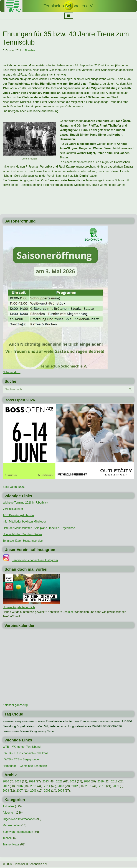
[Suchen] (64, 390)
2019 (101, 782)
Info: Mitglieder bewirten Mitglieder (24, 522)
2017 (6, 787)
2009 (116, 787)
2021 (73, 782)
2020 (87, 782)
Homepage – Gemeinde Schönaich (25, 767)
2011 (89, 787)
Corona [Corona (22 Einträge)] (84, 722)
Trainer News (11, 845)
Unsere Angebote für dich (19, 608)
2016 (20, 787)
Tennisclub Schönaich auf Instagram (35, 561)
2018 (115, 782)
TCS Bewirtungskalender (18, 516)
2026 (6, 782)
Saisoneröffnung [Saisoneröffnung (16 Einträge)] (28, 732)
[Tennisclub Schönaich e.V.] (68, 6)
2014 (47, 787)
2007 (20, 791)
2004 (61, 791)
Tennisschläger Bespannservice (23, 541)
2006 (34, 791)
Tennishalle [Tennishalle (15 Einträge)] (8, 722)
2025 (18, 782)
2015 (34, 787)
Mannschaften (12, 826)
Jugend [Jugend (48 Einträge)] (127, 722)
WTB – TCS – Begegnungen (23, 760)
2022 (60, 782)
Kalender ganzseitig (15, 706)
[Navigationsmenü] (69, 16)
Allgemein (9, 813)
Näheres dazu (12, 373)
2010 (103, 787)
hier (71, 612)
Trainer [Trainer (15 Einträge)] (51, 732)
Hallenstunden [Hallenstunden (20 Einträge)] (83, 727)
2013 (61, 787)
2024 (32, 782)
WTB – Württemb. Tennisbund (22, 747)
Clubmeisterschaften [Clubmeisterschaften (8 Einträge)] (11, 732)
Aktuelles (30, 50)
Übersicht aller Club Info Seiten (22, 535)
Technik (7, 839)
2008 (6, 791)
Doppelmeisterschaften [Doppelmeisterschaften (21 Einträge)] (30, 727)
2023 (46, 782)
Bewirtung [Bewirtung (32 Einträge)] (9, 727)
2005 (47, 791)
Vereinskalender (13, 509)
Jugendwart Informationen (19, 820)
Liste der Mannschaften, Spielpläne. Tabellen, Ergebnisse (39, 529)
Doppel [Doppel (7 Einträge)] (77, 722)
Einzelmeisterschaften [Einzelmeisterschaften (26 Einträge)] (60, 722)
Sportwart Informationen (18, 832)
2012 (75, 787)
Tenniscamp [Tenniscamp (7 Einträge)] (42, 732)
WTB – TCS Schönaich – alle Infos (26, 754)
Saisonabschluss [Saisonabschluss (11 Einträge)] (29, 722)
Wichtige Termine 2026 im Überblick (25, 503)
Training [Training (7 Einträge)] (18, 722)
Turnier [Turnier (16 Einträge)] (41, 722)
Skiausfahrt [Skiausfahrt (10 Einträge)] (94, 722)
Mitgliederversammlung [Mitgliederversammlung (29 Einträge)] (59, 727)
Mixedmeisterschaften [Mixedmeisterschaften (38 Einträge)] (107, 727)
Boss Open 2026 (13, 487)
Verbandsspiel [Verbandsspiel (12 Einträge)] (107, 722)
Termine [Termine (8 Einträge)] (117, 722)
